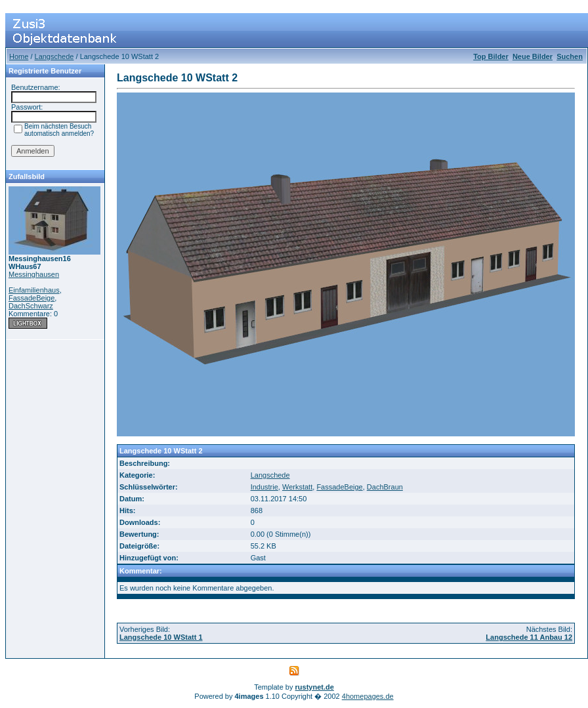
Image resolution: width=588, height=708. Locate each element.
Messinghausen (34, 274)
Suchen (570, 56)
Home (19, 56)
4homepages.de (368, 696)
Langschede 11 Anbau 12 (529, 637)
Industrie (264, 487)
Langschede (54, 56)
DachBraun (385, 487)
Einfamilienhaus (34, 290)
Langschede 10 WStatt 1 (161, 637)
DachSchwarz (31, 306)
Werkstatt (297, 487)
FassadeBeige (31, 298)
